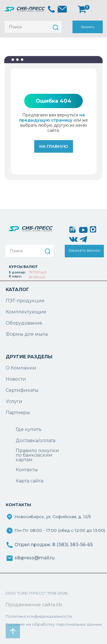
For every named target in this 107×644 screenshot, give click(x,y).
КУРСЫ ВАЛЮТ (23, 267)
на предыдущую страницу (52, 118)
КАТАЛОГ (17, 290)
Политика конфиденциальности (39, 616)
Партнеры (18, 413)
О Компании (21, 368)
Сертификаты (22, 390)
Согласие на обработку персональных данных (54, 624)
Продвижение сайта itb (34, 605)
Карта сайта (30, 481)
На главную (54, 146)
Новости (16, 379)
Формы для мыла (27, 334)
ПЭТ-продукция (25, 301)
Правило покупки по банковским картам (37, 455)
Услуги (14, 401)
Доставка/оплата (36, 441)
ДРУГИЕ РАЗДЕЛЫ (29, 357)
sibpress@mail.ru (35, 558)
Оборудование (24, 323)
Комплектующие (26, 312)
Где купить (29, 429)
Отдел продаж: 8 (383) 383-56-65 (54, 545)
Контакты (27, 470)
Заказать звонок (88, 29)
